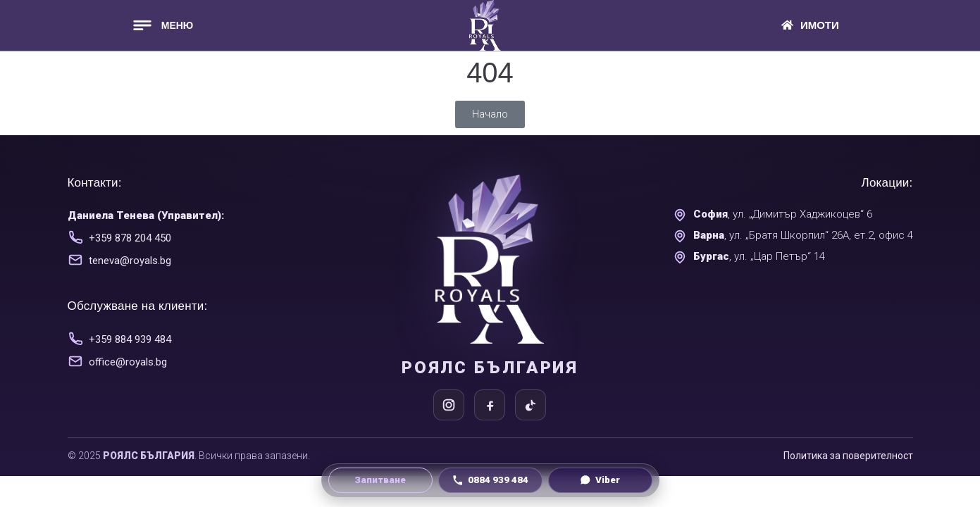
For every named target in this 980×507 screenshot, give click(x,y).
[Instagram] (449, 405)
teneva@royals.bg (130, 261)
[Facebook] (490, 405)
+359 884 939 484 (130, 339)
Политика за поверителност (848, 456)
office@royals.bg (128, 362)
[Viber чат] (600, 480)
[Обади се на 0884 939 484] (490, 480)
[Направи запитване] (380, 480)
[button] (162, 25)
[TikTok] (531, 405)
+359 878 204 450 (130, 238)
